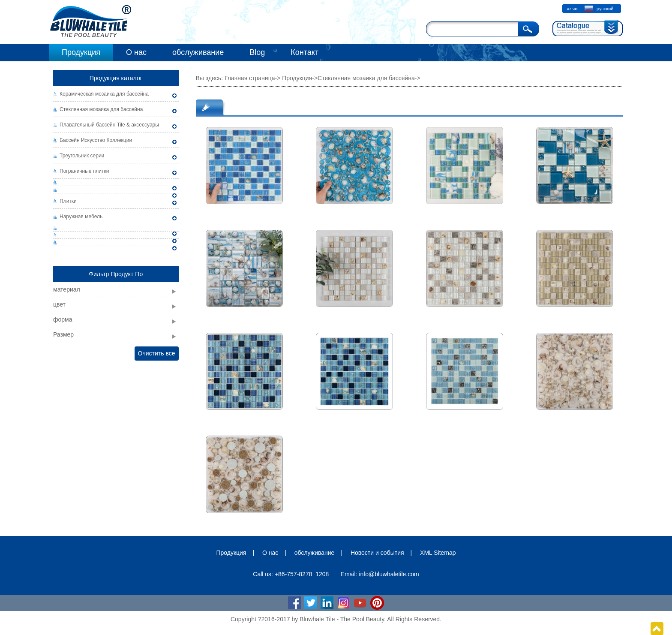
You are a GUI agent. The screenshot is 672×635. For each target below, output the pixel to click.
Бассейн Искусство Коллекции (96, 140)
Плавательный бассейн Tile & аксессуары (109, 125)
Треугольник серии (82, 156)
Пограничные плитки (84, 171)
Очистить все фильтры (157, 355)
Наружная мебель (81, 217)
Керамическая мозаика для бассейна (104, 94)
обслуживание (198, 52)
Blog (257, 52)
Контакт (304, 52)
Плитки (68, 201)
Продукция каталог (116, 78)
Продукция (81, 52)
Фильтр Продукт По (116, 274)
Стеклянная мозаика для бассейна (101, 109)
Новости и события (377, 553)
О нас (136, 52)
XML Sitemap (438, 553)
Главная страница (250, 78)
